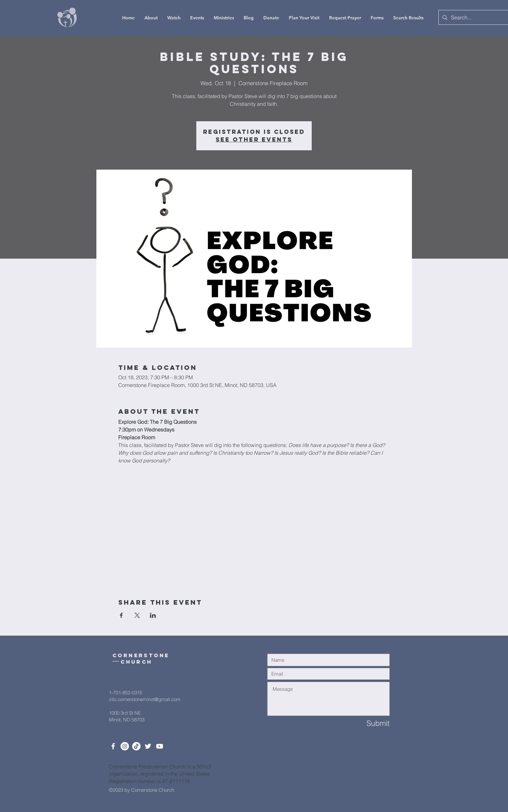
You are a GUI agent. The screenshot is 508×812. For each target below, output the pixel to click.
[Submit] (366, 723)
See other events (254, 139)
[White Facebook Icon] (113, 746)
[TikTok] (136, 746)
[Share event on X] (137, 615)
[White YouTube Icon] (160, 746)
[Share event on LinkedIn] (153, 615)
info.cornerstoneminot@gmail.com (145, 699)
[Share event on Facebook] (121, 615)
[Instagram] (125, 746)
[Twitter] (148, 746)
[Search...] (474, 17)
